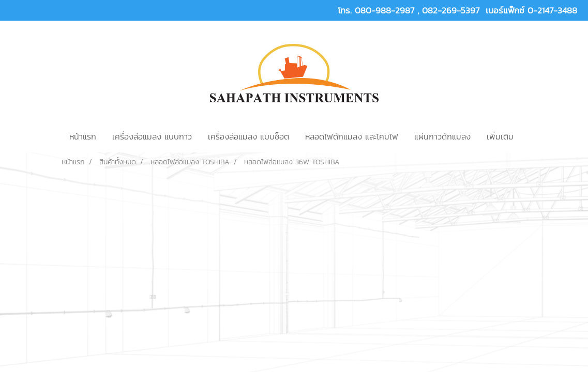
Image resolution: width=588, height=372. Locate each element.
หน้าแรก (83, 136)
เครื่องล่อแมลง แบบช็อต (248, 136)
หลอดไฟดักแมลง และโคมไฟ (352, 136)
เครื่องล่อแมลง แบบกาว (152, 136)
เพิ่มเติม (500, 136)
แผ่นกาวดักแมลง (442, 136)
